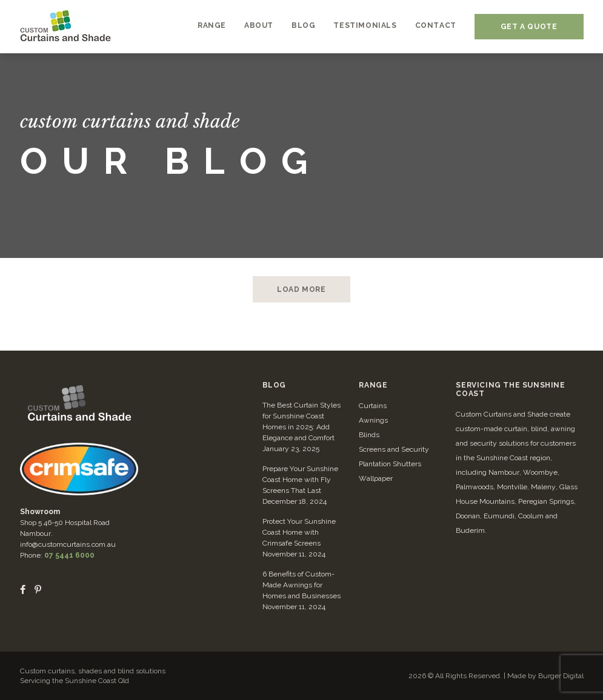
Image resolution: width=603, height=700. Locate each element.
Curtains (373, 406)
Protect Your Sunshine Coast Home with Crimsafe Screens (299, 532)
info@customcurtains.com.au (68, 544)
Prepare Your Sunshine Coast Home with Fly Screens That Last (300, 480)
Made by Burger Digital (545, 676)
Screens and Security (394, 449)
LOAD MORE (301, 289)
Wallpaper (376, 478)
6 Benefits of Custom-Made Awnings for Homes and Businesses (301, 585)
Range (373, 385)
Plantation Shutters (390, 464)
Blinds (369, 435)
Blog (274, 385)
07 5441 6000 (69, 555)
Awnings (373, 420)
